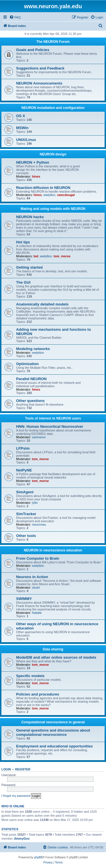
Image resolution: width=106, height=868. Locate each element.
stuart (36, 587)
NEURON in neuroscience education (53, 550)
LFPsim (23, 448)
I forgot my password (16, 796)
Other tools (26, 536)
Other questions (30, 401)
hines (36, 176)
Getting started (29, 267)
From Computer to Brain (38, 558)
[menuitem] (15, 17)
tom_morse (62, 256)
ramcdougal (66, 195)
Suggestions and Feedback (40, 68)
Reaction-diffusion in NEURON (43, 188)
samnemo (39, 437)
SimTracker (26, 514)
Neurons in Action (32, 577)
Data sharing (53, 649)
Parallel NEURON (31, 379)
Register (23, 769)
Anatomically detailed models (42, 304)
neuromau (39, 524)
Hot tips (23, 242)
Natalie (37, 613)
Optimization (27, 364)
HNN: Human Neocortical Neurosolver (50, 426)
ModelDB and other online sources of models (56, 657)
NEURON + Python (33, 162)
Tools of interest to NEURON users (53, 418)
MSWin (22, 128)
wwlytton (49, 195)
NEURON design (53, 154)
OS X (21, 116)
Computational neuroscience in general (53, 722)
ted (36, 256)
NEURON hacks (30, 217)
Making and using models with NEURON (53, 209)
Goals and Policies (33, 50)
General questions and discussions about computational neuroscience (53, 732)
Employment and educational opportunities (54, 746)
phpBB (38, 857)
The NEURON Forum (53, 42)
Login (6, 769)
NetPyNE (24, 470)
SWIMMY (24, 599)
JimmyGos (21, 838)
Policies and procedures (38, 694)
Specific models (30, 676)
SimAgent (25, 492)
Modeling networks (33, 349)
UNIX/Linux (26, 140)
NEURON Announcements (39, 83)
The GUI (23, 282)
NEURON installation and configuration (53, 108)
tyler (35, 503)
